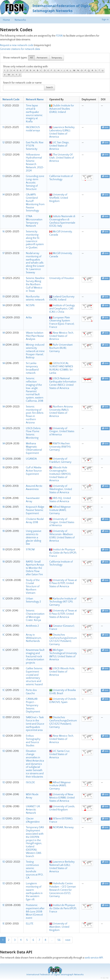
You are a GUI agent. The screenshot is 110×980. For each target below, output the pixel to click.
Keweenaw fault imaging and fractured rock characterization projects (35, 656)
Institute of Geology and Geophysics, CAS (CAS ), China (62, 309)
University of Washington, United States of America (61, 489)
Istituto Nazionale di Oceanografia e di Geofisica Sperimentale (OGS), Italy (62, 221)
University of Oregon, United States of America (62, 432)
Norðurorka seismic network (35, 298)
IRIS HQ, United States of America (60, 500)
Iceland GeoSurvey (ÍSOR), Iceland (62, 298)
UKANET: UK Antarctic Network (33, 810)
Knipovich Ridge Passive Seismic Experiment (35, 510)
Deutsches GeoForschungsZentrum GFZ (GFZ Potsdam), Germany (63, 640)
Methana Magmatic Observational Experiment (34, 448)
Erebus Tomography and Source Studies (33, 741)
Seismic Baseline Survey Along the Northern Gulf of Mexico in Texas (35, 285)
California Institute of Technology (61, 178)
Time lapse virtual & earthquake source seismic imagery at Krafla (34, 114)
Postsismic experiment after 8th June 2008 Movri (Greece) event (35, 912)
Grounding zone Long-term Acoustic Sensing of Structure (35, 183)
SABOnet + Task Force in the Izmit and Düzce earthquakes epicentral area (35, 724)
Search (49, 87)
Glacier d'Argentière (33, 820)
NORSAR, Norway (61, 827)
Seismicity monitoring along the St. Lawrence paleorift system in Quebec (35, 240)
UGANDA (31, 459)
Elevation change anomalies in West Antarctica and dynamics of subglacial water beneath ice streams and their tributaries (35, 764)
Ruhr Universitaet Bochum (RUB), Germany (61, 348)
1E (4, 905)
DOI (105, 127)
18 (4, 278)
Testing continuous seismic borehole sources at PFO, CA (35, 870)
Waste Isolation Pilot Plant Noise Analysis (35, 336)
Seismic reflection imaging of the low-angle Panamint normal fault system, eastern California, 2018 (35, 390)
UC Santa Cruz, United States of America (60, 754)
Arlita (29, 318)
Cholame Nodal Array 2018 (35, 521)
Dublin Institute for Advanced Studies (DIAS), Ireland (62, 109)
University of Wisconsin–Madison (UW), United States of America (62, 536)
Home (6, 20)
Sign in (105, 20)
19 (4, 297)
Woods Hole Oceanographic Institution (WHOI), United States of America (60, 474)
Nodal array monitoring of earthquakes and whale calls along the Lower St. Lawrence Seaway (35, 263)
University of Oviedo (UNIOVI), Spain (63, 701)
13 (4, 155)
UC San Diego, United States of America (59, 146)
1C (4, 580)
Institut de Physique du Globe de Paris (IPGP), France (63, 553)
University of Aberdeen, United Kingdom (59, 927)
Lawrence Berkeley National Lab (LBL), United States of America (62, 867)
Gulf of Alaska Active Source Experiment (34, 471)
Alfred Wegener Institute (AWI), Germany (60, 510)
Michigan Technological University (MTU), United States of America (63, 655)
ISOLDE (30, 782)
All (31, 58)
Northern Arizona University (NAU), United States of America (61, 411)
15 (4, 216)
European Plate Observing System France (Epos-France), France (62, 322)
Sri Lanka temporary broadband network (32, 368)
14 (4, 195)
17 (3, 253)
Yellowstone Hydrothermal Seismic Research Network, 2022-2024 (35, 163)
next (68, 940)
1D (4, 717)
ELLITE (30, 924)
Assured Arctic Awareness (34, 488)
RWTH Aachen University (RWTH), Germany (60, 447)
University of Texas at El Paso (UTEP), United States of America (63, 583)
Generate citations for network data (20, 49)
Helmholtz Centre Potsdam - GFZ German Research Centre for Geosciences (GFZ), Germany (63, 890)
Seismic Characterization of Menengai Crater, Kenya (35, 615)
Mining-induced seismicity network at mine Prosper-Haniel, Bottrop (35, 351)
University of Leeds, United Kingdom (62, 808)
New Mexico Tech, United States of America (62, 336)
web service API (94, 958)
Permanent (42, 58)
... (52, 940)
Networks (20, 20)
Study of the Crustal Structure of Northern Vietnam (33, 587)
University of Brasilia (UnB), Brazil (63, 692)
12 (4, 143)
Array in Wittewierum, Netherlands (34, 638)
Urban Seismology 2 (33, 600)
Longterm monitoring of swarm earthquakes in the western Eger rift (34, 892)
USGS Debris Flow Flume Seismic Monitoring (33, 433)
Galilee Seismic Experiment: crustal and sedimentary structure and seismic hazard (34, 676)
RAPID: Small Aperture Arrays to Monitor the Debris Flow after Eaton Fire (35, 568)
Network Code (11, 100)
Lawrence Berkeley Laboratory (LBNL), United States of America (62, 132)
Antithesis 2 (32, 626)
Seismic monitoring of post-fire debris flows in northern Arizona (35, 415)
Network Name (35, 100)
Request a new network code (17, 45)
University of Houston (62, 278)
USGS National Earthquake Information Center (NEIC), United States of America (63, 383)
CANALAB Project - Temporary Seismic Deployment (33, 705)
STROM (30, 550)
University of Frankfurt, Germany (60, 460)
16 (4, 232)
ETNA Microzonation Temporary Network (34, 221)
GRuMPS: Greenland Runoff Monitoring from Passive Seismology (35, 203)
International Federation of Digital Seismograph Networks (55, 975)
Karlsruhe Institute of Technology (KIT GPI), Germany (63, 602)
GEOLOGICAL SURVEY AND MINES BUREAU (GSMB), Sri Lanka (61, 368)
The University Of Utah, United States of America (62, 158)
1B (4, 459)
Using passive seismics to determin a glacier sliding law (34, 537)
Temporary (57, 58)
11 (3, 106)
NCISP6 (30, 305)
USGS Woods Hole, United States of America (62, 672)
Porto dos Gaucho (31, 692)
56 (59, 940)
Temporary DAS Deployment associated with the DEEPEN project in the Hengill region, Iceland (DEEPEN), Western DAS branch (35, 842)
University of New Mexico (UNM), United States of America (62, 798)
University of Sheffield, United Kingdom (59, 198)
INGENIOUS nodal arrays (33, 129)
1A (4, 305)
